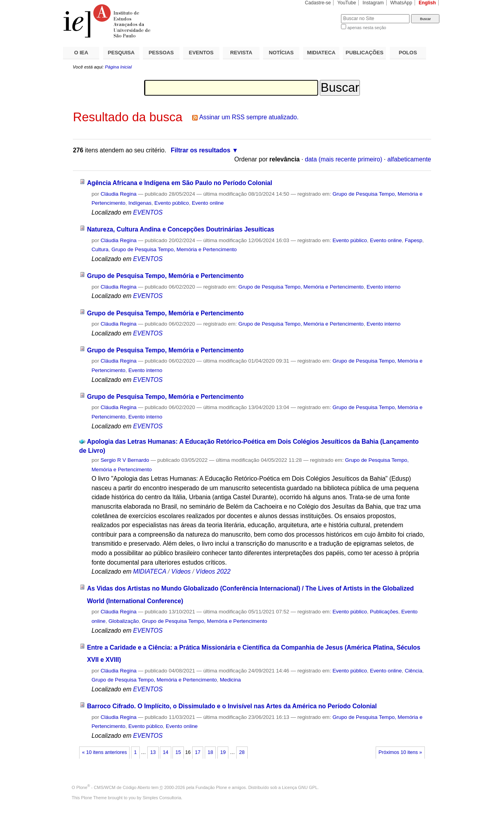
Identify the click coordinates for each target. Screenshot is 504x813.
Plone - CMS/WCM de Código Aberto (113, 787)
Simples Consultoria (162, 798)
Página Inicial (118, 67)
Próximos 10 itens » (400, 752)
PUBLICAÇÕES (365, 53)
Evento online (208, 203)
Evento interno (384, 287)
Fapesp (414, 240)
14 (165, 752)
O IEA (81, 53)
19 (223, 752)
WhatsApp (401, 3)
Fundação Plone (211, 787)
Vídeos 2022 (213, 571)
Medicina (230, 680)
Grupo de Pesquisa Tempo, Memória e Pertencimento (174, 249)
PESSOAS (161, 53)
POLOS (408, 53)
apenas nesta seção (367, 28)
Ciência (414, 671)
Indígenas (140, 203)
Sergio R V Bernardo (125, 460)
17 (198, 752)
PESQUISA (121, 53)
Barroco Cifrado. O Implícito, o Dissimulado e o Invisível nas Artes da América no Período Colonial (232, 706)
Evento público (172, 203)
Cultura (100, 249)
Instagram (373, 3)
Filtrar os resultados (201, 150)
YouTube (347, 3)
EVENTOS (201, 53)
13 (153, 752)
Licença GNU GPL (300, 787)
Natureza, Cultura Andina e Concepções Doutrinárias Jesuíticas (181, 229)
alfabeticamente (409, 159)
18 (210, 752)
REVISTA (241, 53)
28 (242, 752)
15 (178, 752)
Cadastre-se (318, 3)
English (427, 3)
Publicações (384, 612)
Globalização (123, 621)
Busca (322, 14)
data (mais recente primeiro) (344, 159)
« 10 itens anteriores (104, 752)
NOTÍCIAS (281, 53)
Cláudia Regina (118, 194)
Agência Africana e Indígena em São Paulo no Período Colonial (180, 183)
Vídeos (181, 571)
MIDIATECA (321, 53)
